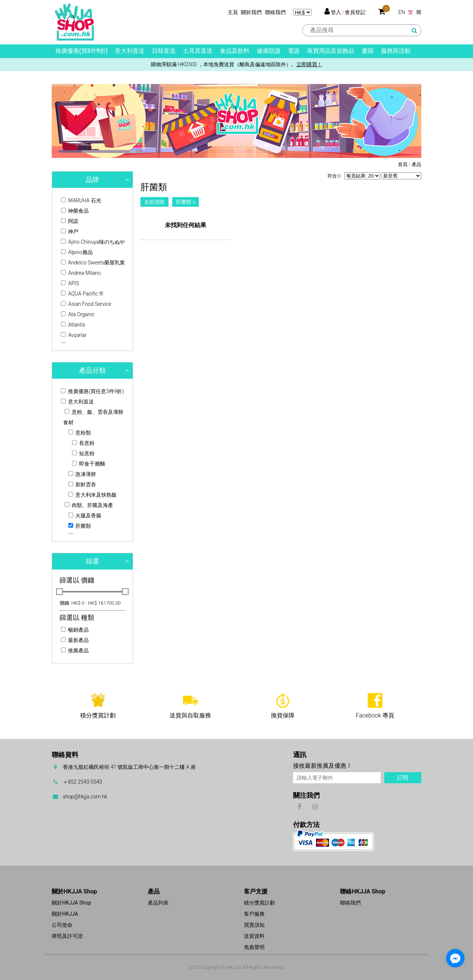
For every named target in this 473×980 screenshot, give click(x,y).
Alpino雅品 (77, 252)
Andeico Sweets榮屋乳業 (93, 263)
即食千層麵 (89, 464)
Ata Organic (78, 314)
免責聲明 (254, 947)
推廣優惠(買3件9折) (81, 51)
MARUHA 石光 (81, 200)
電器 (294, 51)
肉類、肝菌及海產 (89, 505)
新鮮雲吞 (82, 484)
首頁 (403, 164)
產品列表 (158, 903)
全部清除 (154, 202)
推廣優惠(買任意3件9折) (92, 391)
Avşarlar (74, 335)
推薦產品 (75, 650)
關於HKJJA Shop (72, 903)
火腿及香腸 (85, 516)
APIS (70, 283)
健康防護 (269, 51)
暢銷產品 (75, 630)
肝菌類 (80, 526)
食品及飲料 (235, 51)
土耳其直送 (198, 51)
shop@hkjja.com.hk (85, 797)
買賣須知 (254, 925)
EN (402, 12)
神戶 (70, 232)
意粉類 (80, 433)
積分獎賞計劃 (259, 903)
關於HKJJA (65, 914)
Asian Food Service (86, 304)
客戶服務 (254, 914)
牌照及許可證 (67, 936)
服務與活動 (396, 51)
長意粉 (83, 443)
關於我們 (251, 12)
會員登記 (355, 12)
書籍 (368, 51)
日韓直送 (164, 51)
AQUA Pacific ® (82, 294)
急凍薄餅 (82, 474)
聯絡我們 (275, 12)
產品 (416, 164)
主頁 (233, 12)
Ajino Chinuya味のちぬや (93, 242)
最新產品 (75, 640)
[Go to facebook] (455, 958)
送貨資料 (254, 936)
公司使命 (62, 925)
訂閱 (403, 778)
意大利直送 (130, 51)
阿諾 (70, 221)
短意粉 (83, 453)
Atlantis (73, 325)
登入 (336, 12)
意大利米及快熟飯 (93, 495)
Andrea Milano (81, 273)
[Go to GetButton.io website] (455, 972)
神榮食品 (75, 211)
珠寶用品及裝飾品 (331, 51)
